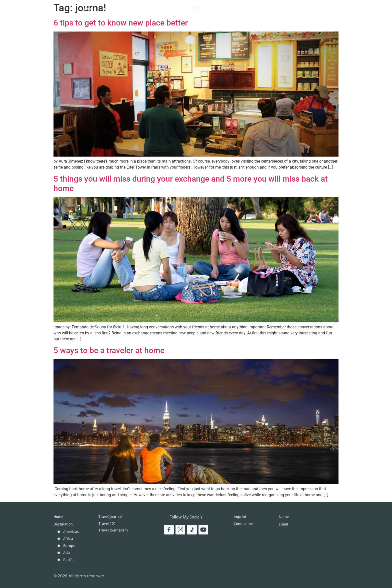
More (256, 9)
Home (86, 9)
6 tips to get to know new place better (121, 23)
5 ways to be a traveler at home (109, 350)
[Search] (317, 9)
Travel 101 (113, 9)
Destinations (226, 9)
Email (283, 524)
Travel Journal (150, 9)
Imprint (279, 9)
